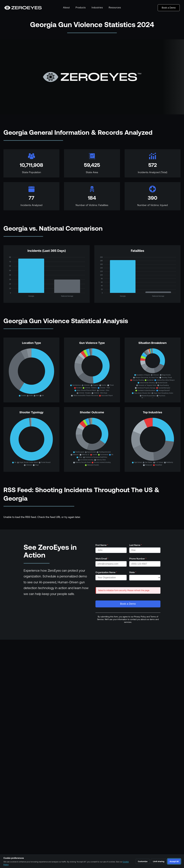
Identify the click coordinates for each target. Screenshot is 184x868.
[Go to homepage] (23, 8)
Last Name (136, 545)
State (133, 572)
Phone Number (138, 559)
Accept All (174, 861)
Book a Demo (169, 8)
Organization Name (106, 572)
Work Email (102, 559)
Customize (143, 861)
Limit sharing (159, 861)
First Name (102, 545)
